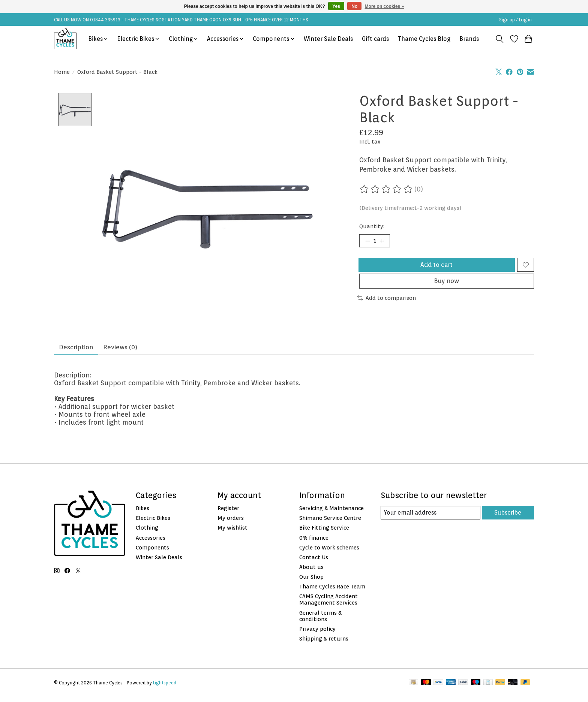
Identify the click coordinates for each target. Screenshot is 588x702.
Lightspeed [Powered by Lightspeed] (165, 688)
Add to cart (436, 267)
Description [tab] (78, 352)
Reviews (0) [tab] (126, 352)
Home (62, 72)
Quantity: (372, 226)
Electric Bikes (153, 523)
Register (228, 514)
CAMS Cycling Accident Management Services (328, 605)
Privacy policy (317, 634)
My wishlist (232, 533)
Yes (336, 6)
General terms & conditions (320, 621)
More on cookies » (385, 6)
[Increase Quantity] (384, 242)
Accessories (151, 543)
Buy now (446, 287)
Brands (469, 39)
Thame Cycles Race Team (332, 592)
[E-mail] (430, 518)
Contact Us (314, 563)
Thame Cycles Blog (424, 39)
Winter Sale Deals (328, 39)
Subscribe (507, 518)
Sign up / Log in (515, 20)
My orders (231, 523)
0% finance (314, 543)
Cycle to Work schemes (329, 553)
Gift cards (375, 39)
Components (152, 553)
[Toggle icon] (500, 39)
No (354, 6)
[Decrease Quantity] (367, 242)
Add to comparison (387, 305)
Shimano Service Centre (330, 523)
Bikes (142, 514)
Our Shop (311, 582)
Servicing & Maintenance (331, 514)
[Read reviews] (387, 189)
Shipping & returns (324, 644)
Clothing (147, 533)
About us (311, 573)
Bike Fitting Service (324, 533)
